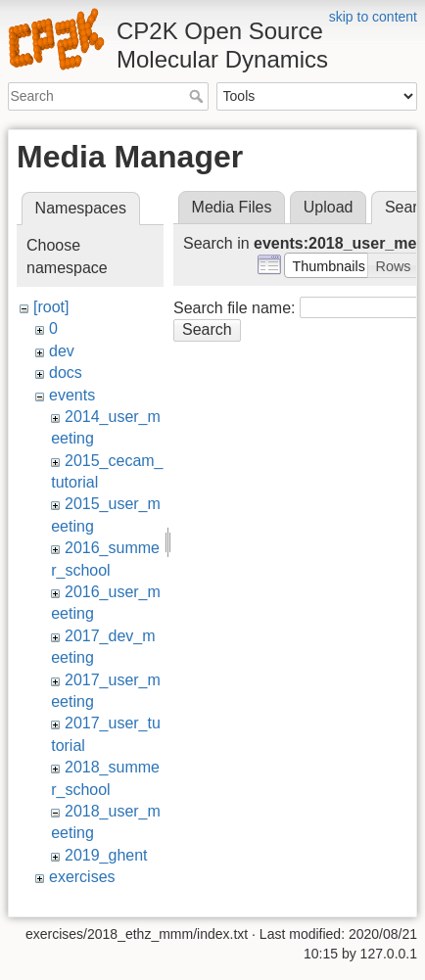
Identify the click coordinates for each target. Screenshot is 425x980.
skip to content (373, 17)
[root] (51, 307)
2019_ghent (106, 855)
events (72, 395)
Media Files (232, 207)
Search (198, 96)
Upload (329, 207)
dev (62, 351)
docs (66, 373)
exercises (82, 877)
